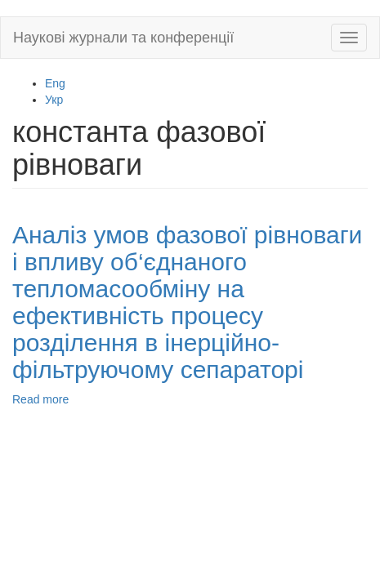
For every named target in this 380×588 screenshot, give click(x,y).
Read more (40, 399)
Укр (54, 100)
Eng (55, 83)
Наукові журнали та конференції (123, 38)
